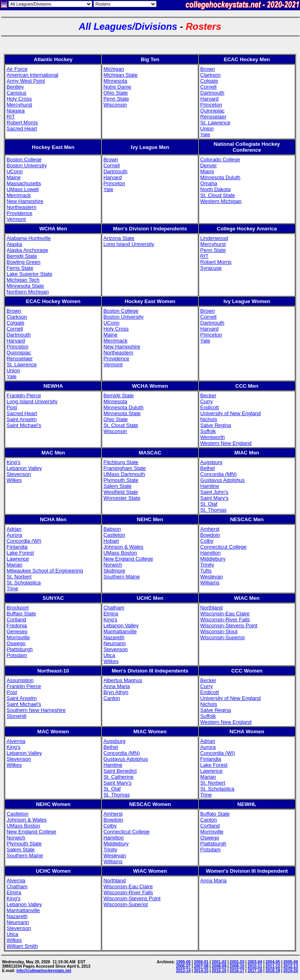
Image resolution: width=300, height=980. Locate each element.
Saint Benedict (120, 771)
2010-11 (255, 966)
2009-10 (237, 966)
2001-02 (219, 962)
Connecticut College (223, 547)
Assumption (20, 680)
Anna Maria (116, 686)
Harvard (209, 99)
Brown (208, 69)
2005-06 (291, 962)
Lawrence (17, 559)
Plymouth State (121, 480)
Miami (207, 171)
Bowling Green (23, 262)
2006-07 (183, 966)
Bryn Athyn (116, 692)
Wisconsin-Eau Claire (225, 614)
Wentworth (213, 437)
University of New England (230, 413)
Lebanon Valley (24, 468)
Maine (13, 177)
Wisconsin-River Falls (225, 620)
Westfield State (121, 492)
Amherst (210, 529)
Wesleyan (212, 577)
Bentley (15, 87)
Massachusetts (24, 183)
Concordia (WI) (24, 541)
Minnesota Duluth (220, 177)
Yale (205, 134)
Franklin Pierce (24, 395)
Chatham (114, 608)
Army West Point (26, 81)
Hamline (210, 486)
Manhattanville (120, 631)
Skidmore (114, 571)
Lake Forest (20, 553)
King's (13, 462)
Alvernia (16, 741)
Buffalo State (21, 614)
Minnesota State (25, 286)
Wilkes (14, 480)
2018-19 (273, 971)
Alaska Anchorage (27, 250)
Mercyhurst (19, 105)
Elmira (111, 614)
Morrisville (18, 637)
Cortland (16, 620)
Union (207, 129)
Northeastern (21, 207)
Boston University (26, 165)
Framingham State (125, 468)
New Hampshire (25, 201)
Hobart (111, 541)
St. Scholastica (23, 583)
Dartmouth (212, 93)
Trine (12, 589)
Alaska (14, 244)
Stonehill (16, 716)
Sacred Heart (22, 129)
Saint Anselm (21, 419)
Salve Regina (216, 425)
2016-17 (237, 971)
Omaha (209, 183)
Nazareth (114, 637)
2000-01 (201, 962)
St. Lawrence (215, 123)
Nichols (209, 419)
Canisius (16, 93)
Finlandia (17, 547)
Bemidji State (22, 256)
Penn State (116, 99)
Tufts (206, 571)
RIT (11, 117)
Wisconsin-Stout (219, 631)
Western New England (226, 443)
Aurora (14, 535)
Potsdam (16, 655)
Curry (207, 401)
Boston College (24, 159)
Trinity (207, 565)
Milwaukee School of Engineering (45, 571)
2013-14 (183, 971)
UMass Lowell (22, 189)
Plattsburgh (19, 649)
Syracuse (211, 268)
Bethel (208, 468)
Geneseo (17, 631)
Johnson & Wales (123, 547)
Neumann (114, 643)
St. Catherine (118, 777)
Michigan (114, 69)
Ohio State (115, 93)
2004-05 (273, 962)
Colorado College (220, 159)
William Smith (22, 946)
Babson (112, 529)
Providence (19, 213)
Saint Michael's (24, 425)
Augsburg (211, 462)
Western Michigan (221, 201)
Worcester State (122, 498)
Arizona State (119, 238)
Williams (210, 583)
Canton (112, 698)
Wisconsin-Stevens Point (229, 625)
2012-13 (291, 966)
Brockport (17, 608)
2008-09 (219, 966)
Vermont (16, 219)
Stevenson (18, 474)
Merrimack (18, 195)
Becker (208, 395)
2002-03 (237, 962)
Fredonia (16, 625)
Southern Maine (122, 577)
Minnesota (115, 81)
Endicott (210, 407)
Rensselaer (213, 117)
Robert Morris (22, 123)
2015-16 (219, 971)
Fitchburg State (121, 462)
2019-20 (291, 971)
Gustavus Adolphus (223, 480)
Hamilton (210, 553)
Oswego (16, 643)
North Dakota (216, 189)
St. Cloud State (218, 195)
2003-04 (255, 962)
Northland (211, 608)
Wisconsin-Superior (223, 637)
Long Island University (129, 244)
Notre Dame (117, 87)
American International (32, 75)
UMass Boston (120, 553)
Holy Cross (19, 99)
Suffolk (208, 431)
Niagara (15, 111)
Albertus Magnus (123, 680)
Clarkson (210, 75)
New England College (128, 559)
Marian (14, 565)
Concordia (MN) (219, 474)
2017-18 (255, 971)
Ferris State (20, 268)
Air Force (17, 69)
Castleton (114, 535)
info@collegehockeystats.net (44, 971)
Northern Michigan (27, 292)
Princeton (211, 105)
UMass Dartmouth (124, 474)
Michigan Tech (23, 280)
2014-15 (201, 971)
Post (12, 407)
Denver (209, 165)
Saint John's (214, 492)
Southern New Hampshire (36, 710)
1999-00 (183, 962)
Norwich (113, 565)
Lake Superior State (29, 274)
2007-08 (201, 966)
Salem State (117, 486)
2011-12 (273, 966)
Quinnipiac (212, 111)
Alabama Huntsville (28, 238)
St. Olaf (209, 504)
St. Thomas (213, 510)
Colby (207, 541)
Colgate (209, 81)
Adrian (14, 529)
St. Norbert (19, 577)
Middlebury (213, 559)
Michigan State (120, 75)
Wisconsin (115, 105)
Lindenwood (214, 238)
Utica (109, 655)
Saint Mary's (214, 498)
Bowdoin (210, 535)
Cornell (208, 87)
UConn (14, 171)
